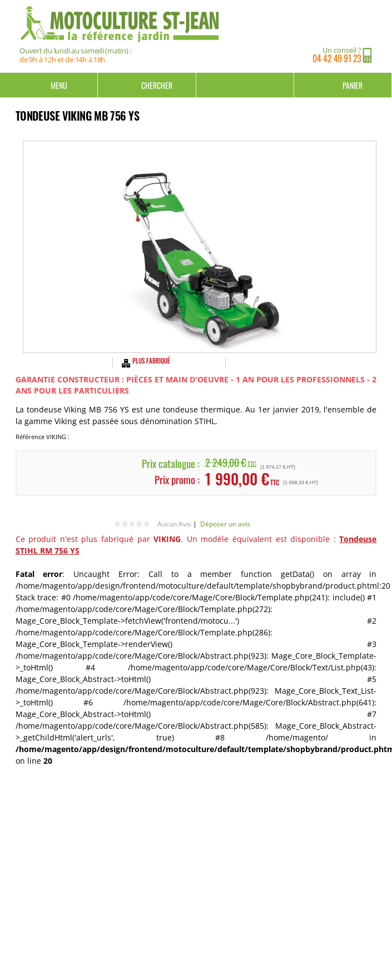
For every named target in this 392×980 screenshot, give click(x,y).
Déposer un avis (225, 524)
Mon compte (245, 85)
